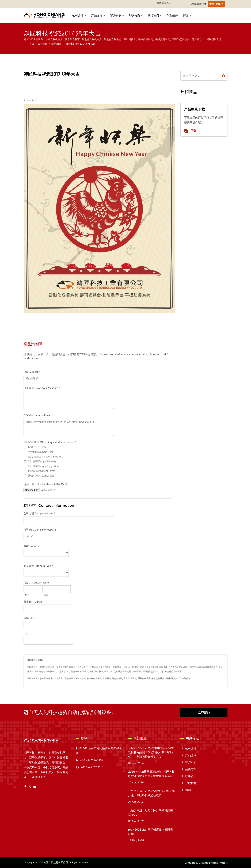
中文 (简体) (215, 4)
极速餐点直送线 (94, 678)
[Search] (172, 3)
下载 (190, 131)
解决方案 (136, 15)
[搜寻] (154, 3)
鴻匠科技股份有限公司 (56, 862)
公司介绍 (79, 15)
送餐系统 (107, 678)
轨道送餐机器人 (78, 678)
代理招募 (172, 15)
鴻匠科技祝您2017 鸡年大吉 (80, 44)
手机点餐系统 (144, 678)
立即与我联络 (184, 678)
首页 (32, 44)
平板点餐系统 (158, 678)
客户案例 (117, 15)
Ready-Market (220, 863)
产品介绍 (98, 15)
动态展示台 (124, 678)
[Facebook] (25, 787)
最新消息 (56, 44)
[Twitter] (30, 787)
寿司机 (134, 678)
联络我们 (155, 15)
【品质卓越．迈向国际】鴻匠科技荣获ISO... (150, 812)
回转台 (115, 678)
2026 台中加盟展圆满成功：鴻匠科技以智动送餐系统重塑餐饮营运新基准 (151, 774)
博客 (187, 15)
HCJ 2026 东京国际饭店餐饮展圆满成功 (150, 832)
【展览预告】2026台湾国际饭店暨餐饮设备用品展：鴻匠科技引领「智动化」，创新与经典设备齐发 (151, 752)
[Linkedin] (35, 787)
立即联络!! (204, 712)
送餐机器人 (170, 678)
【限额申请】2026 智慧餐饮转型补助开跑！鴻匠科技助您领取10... (151, 793)
